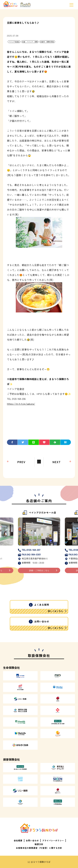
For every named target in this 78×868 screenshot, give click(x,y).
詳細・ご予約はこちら (39, 570)
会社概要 (18, 840)
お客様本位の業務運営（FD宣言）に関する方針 (39, 848)
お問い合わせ (39, 625)
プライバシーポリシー (53, 840)
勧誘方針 (39, 844)
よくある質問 (39, 608)
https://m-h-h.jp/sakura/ (21, 404)
